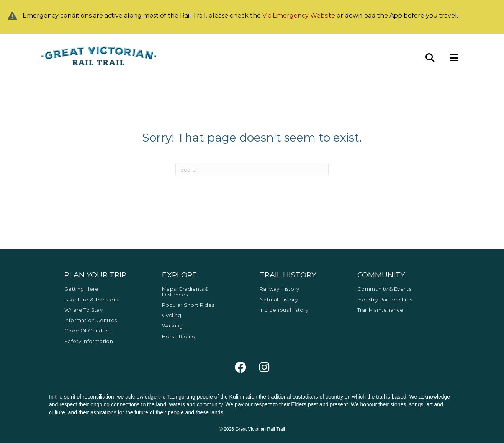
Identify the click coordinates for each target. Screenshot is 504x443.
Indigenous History (284, 310)
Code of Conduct (88, 331)
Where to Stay (83, 310)
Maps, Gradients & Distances (185, 292)
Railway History (279, 289)
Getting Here (82, 289)
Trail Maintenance (380, 310)
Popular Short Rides (188, 305)
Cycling (172, 315)
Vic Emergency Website (299, 15)
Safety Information (89, 341)
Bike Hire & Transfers (91, 300)
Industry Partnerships (385, 300)
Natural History (279, 300)
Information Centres (91, 320)
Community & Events (384, 289)
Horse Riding (179, 336)
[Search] (252, 170)
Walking (173, 326)
